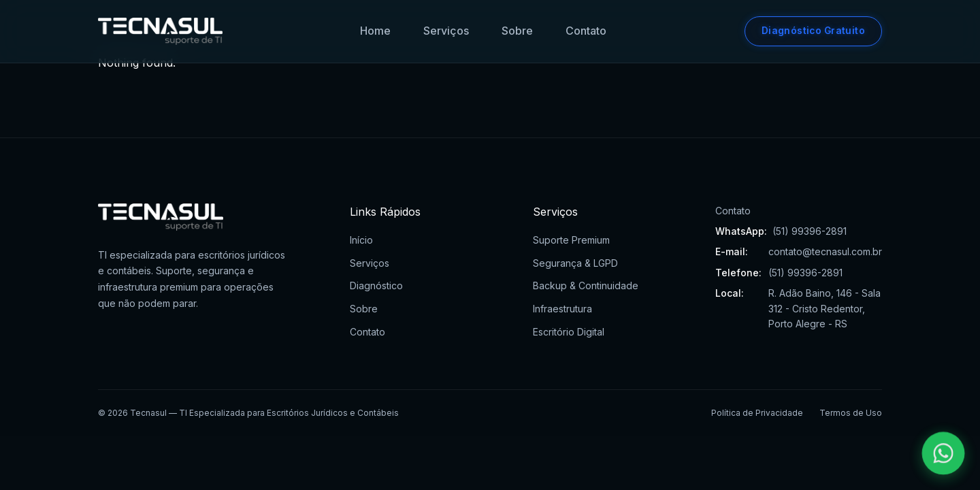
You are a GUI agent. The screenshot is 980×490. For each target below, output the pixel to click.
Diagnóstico (376, 285)
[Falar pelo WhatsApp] (944, 454)
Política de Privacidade (757, 413)
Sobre (517, 31)
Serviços (446, 31)
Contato (586, 31)
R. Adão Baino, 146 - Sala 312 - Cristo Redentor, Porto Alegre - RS (824, 308)
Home (375, 31)
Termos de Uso (851, 413)
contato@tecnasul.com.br (825, 251)
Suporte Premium (571, 240)
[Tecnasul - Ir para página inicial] (160, 31)
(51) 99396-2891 (810, 231)
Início (361, 240)
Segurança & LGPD (575, 263)
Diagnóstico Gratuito (813, 31)
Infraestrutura (562, 309)
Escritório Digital (569, 332)
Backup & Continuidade (586, 285)
